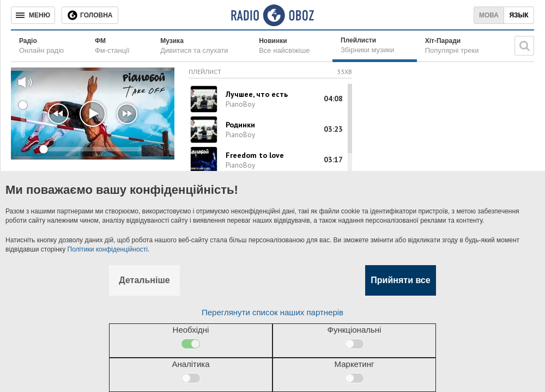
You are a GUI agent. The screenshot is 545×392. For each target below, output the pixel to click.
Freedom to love (255, 155)
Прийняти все (400, 280)
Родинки (240, 125)
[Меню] (33, 15)
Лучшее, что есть (257, 94)
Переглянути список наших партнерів (272, 312)
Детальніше (144, 280)
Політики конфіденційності (108, 249)
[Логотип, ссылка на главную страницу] (272, 15)
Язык (519, 15)
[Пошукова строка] (524, 46)
